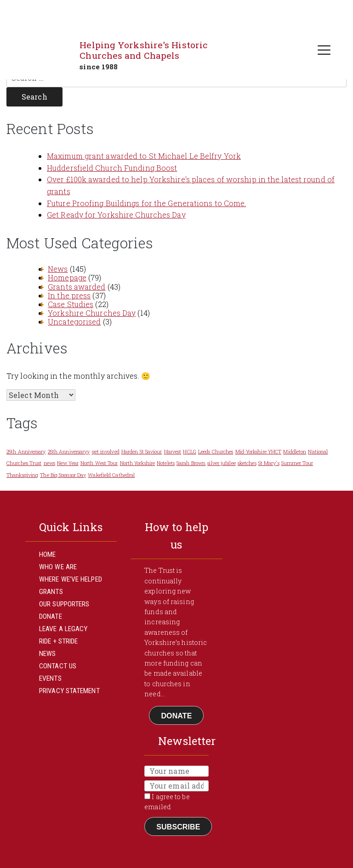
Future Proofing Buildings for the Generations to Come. (146, 203)
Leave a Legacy (63, 629)
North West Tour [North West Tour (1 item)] (99, 463)
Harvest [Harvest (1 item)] (173, 452)
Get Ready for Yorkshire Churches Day (116, 215)
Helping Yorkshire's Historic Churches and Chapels (144, 50)
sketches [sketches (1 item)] (247, 463)
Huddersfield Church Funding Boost (112, 168)
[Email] (176, 786)
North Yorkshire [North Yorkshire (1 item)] (138, 463)
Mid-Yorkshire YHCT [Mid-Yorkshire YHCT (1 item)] (259, 452)
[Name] (176, 771)
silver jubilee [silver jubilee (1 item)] (221, 463)
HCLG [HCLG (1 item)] (189, 452)
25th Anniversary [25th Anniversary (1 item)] (26, 452)
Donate (51, 616)
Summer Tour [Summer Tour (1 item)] (297, 463)
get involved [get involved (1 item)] (106, 452)
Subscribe (178, 827)
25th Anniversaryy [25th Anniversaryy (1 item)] (69, 452)
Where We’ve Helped (71, 579)
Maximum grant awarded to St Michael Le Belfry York (144, 156)
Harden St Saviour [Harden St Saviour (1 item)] (142, 452)
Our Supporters (64, 604)
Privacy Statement (69, 691)
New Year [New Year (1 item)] (68, 463)
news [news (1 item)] (49, 463)
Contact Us (58, 666)
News (58, 269)
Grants (51, 592)
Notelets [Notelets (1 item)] (166, 463)
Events (50, 678)
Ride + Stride (58, 641)
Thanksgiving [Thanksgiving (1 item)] (22, 475)
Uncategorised (74, 322)
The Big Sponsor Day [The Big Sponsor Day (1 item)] (63, 475)
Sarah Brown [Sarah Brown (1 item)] (191, 463)
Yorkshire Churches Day (92, 313)
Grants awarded (77, 287)
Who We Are (58, 567)
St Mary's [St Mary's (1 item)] (269, 463)
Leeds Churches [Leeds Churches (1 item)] (216, 452)
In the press (69, 295)
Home (47, 554)
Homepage (67, 277)
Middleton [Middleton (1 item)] (295, 452)
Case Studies (71, 304)
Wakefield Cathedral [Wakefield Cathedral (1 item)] (111, 475)
